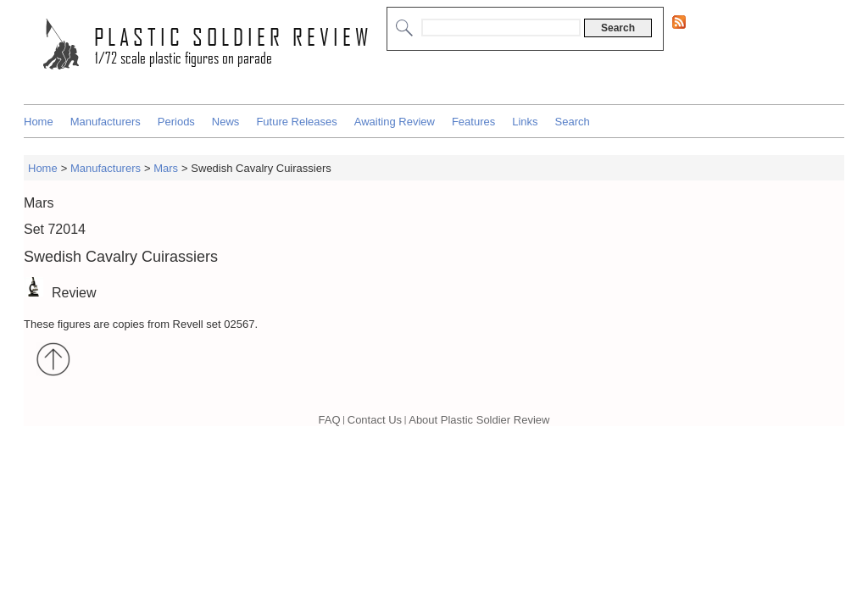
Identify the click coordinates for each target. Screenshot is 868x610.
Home (39, 122)
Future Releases (296, 122)
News (226, 122)
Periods (176, 122)
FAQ (330, 420)
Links (525, 122)
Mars (166, 168)
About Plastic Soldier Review (479, 420)
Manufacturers (106, 122)
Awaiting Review (395, 122)
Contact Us (375, 420)
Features (473, 122)
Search (573, 122)
